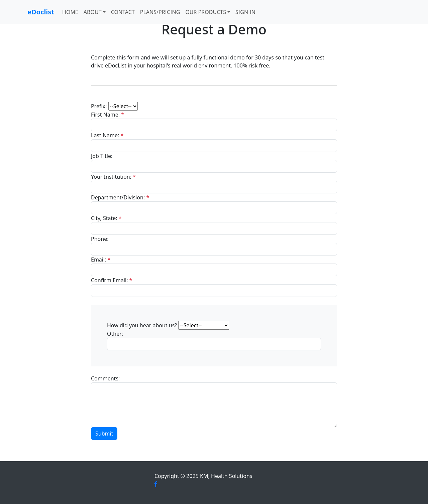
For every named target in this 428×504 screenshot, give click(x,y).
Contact (123, 12)
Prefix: (99, 106)
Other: (115, 334)
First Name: (108, 115)
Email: (101, 260)
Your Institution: (113, 177)
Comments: (105, 378)
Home (70, 12)
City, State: (106, 218)
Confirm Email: (112, 280)
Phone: (100, 239)
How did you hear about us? (142, 325)
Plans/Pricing (160, 12)
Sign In (245, 12)
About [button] (93, 12)
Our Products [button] (206, 12)
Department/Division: (120, 197)
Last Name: (107, 135)
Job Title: (102, 156)
